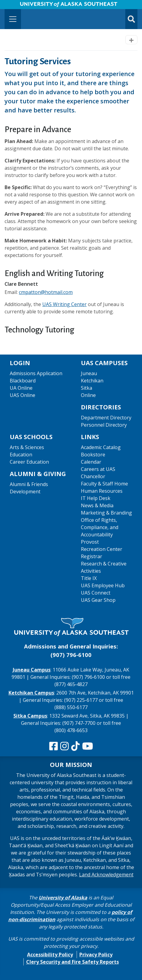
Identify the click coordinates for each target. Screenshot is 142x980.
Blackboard (23, 381)
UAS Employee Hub (103, 585)
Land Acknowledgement (106, 875)
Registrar (92, 556)
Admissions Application (36, 373)
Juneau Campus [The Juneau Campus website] (32, 670)
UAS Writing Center (64, 304)
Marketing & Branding (106, 513)
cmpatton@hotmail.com (46, 292)
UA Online (21, 388)
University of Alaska (63, 898)
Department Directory (106, 418)
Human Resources (102, 491)
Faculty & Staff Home (104, 484)
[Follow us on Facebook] (54, 746)
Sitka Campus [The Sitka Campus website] (30, 716)
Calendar (91, 462)
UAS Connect (96, 593)
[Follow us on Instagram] (64, 746)
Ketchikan (92, 381)
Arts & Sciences (27, 447)
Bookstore (93, 455)
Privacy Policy (96, 955)
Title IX (89, 578)
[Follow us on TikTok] (75, 746)
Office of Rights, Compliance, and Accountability (100, 527)
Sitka (87, 388)
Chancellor (93, 476)
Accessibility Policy (50, 955)
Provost (90, 542)
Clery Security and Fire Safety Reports (73, 962)
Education (21, 455)
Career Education (29, 462)
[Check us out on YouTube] (88, 746)
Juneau (89, 373)
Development (25, 492)
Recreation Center (102, 549)
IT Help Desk (96, 498)
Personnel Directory (104, 425)
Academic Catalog (101, 447)
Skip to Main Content (28, 6)
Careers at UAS (98, 469)
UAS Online (23, 395)
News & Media (97, 505)
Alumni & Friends (29, 484)
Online (88, 395)
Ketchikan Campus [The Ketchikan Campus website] (31, 693)
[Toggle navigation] (13, 19)
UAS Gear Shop (98, 600)
